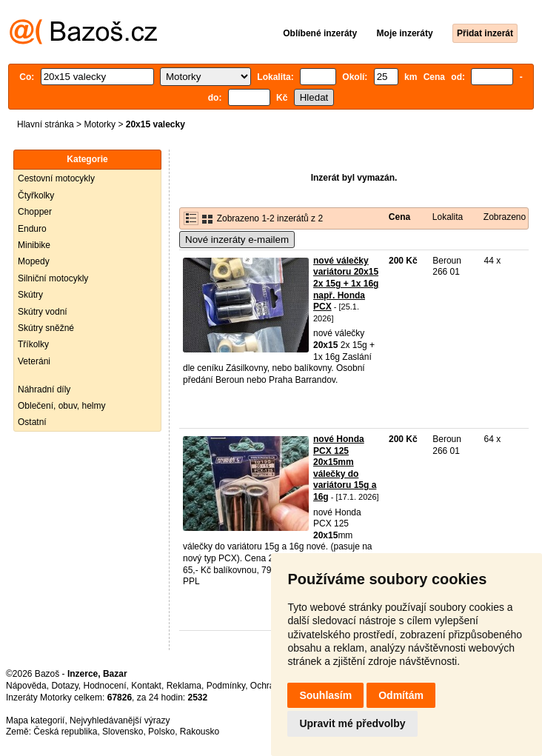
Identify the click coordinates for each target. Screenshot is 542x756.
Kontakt (146, 686)
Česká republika (65, 732)
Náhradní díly (44, 389)
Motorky (100, 124)
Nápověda (26, 686)
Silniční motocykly (53, 278)
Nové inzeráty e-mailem (237, 240)
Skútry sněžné (46, 328)
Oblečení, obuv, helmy (62, 406)
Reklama (184, 686)
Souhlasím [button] (325, 695)
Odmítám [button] (401, 695)
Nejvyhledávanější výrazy (120, 720)
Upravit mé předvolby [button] (352, 723)
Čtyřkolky (36, 195)
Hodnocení (105, 686)
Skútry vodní (43, 312)
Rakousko (200, 732)
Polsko (161, 732)
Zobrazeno (505, 217)
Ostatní (32, 422)
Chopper (35, 212)
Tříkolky (33, 344)
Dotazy (64, 686)
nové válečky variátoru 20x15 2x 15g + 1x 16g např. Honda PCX (346, 284)
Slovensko (123, 732)
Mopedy (34, 261)
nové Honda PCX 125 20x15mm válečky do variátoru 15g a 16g (345, 468)
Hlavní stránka (46, 124)
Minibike (34, 245)
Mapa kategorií (35, 720)
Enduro (32, 229)
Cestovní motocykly (56, 178)
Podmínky (226, 686)
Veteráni (34, 361)
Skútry (30, 295)
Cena (399, 217)
